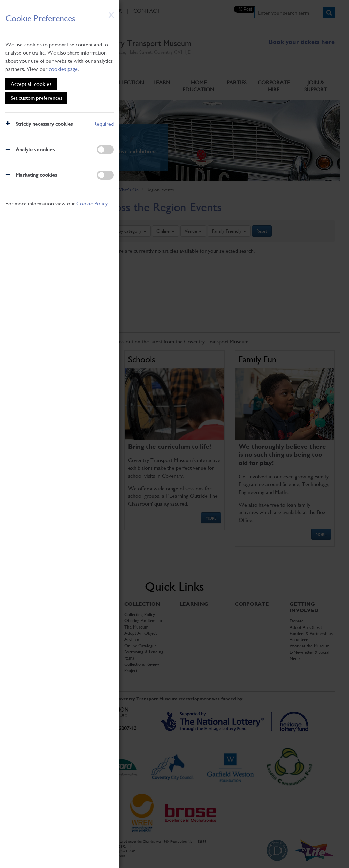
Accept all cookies (31, 84)
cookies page (63, 69)
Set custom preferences (36, 98)
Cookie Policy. (93, 203)
